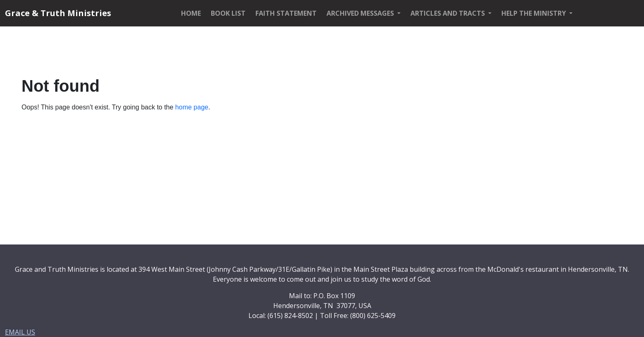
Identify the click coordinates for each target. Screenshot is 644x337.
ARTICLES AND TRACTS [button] (448, 13)
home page (192, 107)
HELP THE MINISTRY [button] (534, 13)
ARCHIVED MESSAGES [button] (361, 13)
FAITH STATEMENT (286, 13)
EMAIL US (20, 332)
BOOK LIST (228, 13)
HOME (191, 13)
